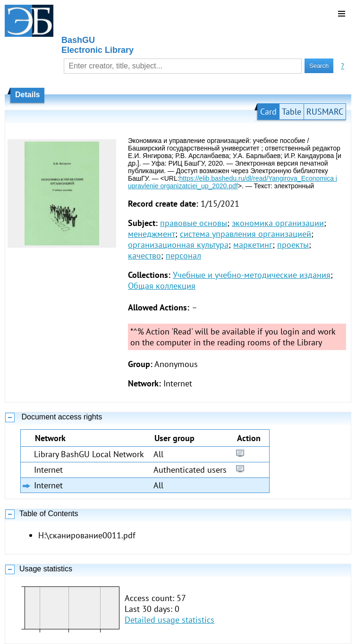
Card (268, 112)
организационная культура (178, 245)
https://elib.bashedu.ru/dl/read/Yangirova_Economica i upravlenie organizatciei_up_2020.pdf (233, 182)
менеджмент (152, 234)
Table (292, 112)
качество (144, 255)
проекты (293, 245)
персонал (183, 255)
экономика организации (278, 223)
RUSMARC (325, 112)
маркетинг (253, 245)
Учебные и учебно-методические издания (252, 275)
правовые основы (194, 223)
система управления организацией (246, 234)
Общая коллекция (162, 286)
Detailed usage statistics (170, 620)
